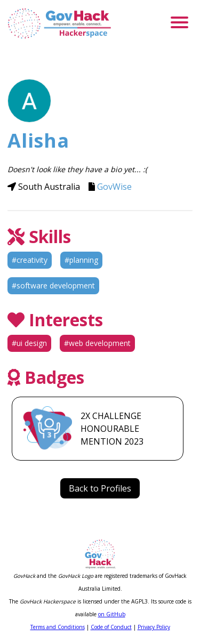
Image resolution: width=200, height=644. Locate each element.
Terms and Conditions (58, 627)
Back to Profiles (100, 488)
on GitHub (112, 614)
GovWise (114, 187)
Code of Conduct (111, 627)
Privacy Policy (154, 627)
